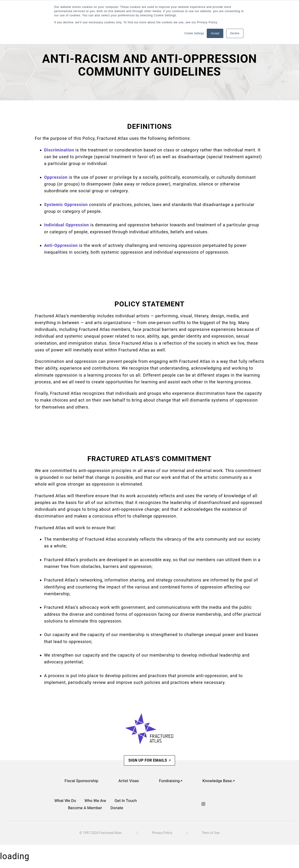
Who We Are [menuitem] (95, 801)
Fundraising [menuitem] (169, 781)
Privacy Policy (162, 833)
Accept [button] (215, 33)
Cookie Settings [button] (194, 33)
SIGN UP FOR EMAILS (148, 760)
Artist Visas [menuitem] (129, 781)
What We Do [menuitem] (65, 801)
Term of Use (211, 833)
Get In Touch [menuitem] (126, 801)
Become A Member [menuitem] (85, 808)
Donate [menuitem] (117, 808)
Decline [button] (235, 33)
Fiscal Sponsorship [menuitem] (81, 781)
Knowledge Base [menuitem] (217, 781)
